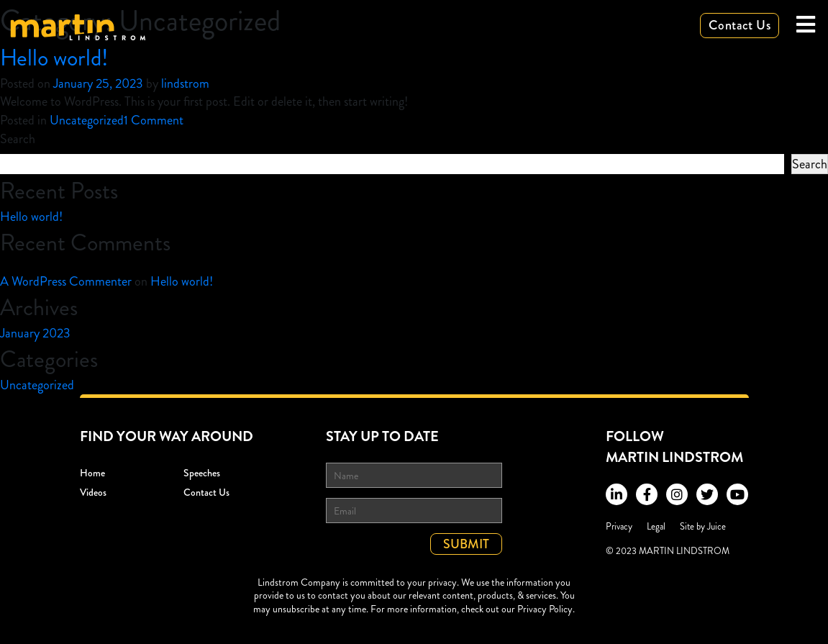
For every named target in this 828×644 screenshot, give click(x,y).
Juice (716, 526)
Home (92, 473)
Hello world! (54, 58)
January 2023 (35, 333)
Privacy (619, 526)
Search (18, 139)
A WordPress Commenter (66, 281)
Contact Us (740, 25)
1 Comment (154, 120)
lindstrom (185, 83)
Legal (656, 526)
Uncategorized (87, 120)
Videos (93, 492)
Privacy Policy (545, 609)
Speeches (202, 473)
